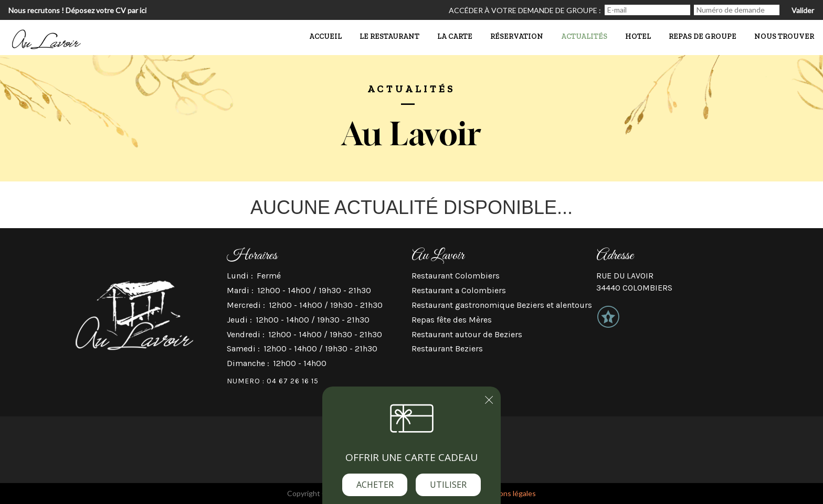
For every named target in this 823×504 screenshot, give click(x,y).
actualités (584, 36)
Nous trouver (784, 36)
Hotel (638, 36)
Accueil (325, 36)
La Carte (455, 36)
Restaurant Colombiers (456, 276)
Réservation (517, 36)
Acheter (375, 485)
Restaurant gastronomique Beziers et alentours (502, 305)
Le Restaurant (389, 36)
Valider (803, 10)
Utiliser (448, 485)
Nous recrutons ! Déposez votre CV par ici (77, 10)
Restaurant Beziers (447, 348)
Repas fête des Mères (452, 320)
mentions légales (508, 493)
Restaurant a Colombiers (459, 290)
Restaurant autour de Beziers (467, 334)
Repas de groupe (703, 36)
